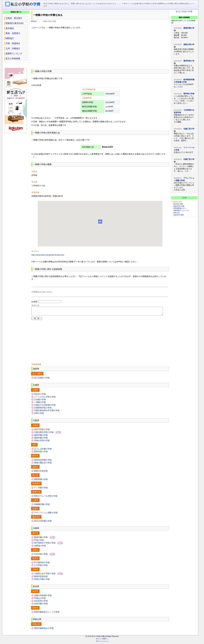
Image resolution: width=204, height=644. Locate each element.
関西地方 (34, 21)
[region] (100, 49)
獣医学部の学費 (179, 206)
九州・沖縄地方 (13, 48)
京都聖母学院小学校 (43, 409)
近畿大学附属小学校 (43, 597)
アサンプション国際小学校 (46, 514)
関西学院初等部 (41, 578)
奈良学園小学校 (41, 605)
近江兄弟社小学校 (42, 379)
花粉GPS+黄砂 (179, 215)
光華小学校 (39, 415)
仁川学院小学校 (41, 567)
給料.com (177, 213)
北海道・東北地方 (14, 18)
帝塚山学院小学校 (42, 442)
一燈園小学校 (40, 404)
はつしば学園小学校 (43, 450)
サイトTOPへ (102, 640)
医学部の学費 (178, 204)
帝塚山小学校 (40, 600)
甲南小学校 (39, 542)
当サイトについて (102, 643)
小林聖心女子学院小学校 (48, 575)
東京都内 (10, 28)
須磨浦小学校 (40, 547)
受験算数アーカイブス (181, 211)
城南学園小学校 (41, 439)
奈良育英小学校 (41, 602)
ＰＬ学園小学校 (41, 489)
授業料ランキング (14, 54)
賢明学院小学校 (41, 453)
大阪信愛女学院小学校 (47, 434)
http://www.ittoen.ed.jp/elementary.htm (48, 255)
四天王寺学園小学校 (43, 522)
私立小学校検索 (13, 59)
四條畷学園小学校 (42, 506)
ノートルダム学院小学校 (45, 398)
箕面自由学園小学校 (43, 461)
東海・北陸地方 (13, 33)
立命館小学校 (40, 401)
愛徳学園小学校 (44, 539)
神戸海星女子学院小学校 (48, 544)
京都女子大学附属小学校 (45, 406)
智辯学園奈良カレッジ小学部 (47, 613)
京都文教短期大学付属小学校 (47, 412)
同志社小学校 (40, 396)
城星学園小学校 (41, 437)
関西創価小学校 (41, 481)
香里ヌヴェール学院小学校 (46, 497)
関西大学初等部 (41, 472)
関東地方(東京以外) (15, 23)
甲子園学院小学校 (42, 564)
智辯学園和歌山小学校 (44, 630)
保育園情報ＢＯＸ (180, 208)
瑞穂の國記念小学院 (43, 464)
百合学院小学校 (44, 556)
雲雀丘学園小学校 (42, 581)
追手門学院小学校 (42, 431)
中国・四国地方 (13, 43)
